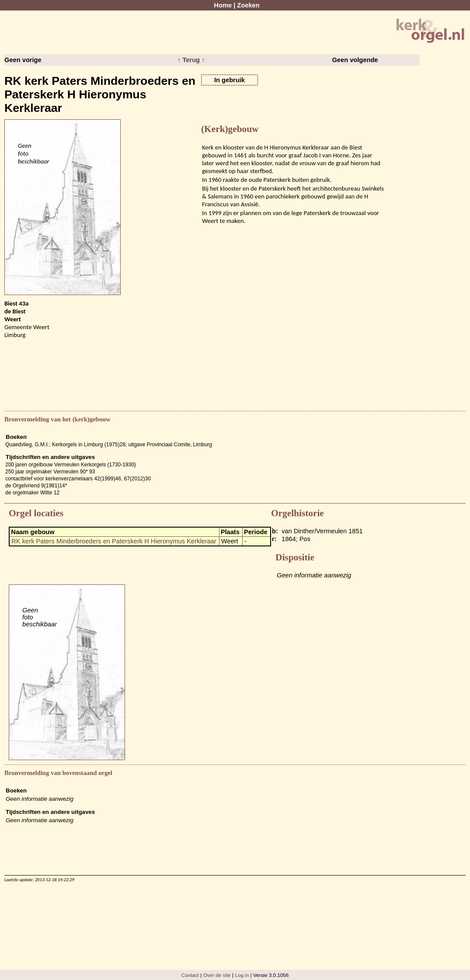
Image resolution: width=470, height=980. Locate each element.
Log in (242, 975)
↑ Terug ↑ (191, 60)
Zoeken (248, 5)
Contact (190, 975)
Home (223, 5)
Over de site (217, 975)
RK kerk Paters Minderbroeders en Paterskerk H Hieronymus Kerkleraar (114, 541)
